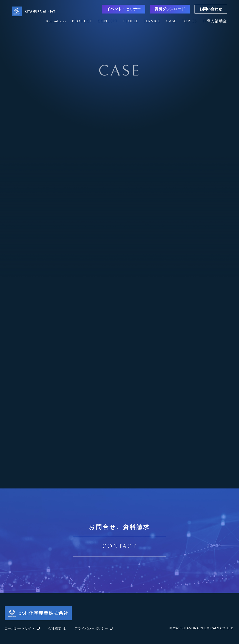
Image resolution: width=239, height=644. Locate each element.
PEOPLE (131, 21)
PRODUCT (82, 21)
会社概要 (57, 628)
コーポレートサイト (22, 628)
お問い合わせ (211, 9)
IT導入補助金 (215, 21)
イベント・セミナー (124, 9)
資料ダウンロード (170, 9)
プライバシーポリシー (94, 628)
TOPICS (189, 21)
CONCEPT (108, 21)
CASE (171, 21)
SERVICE (152, 21)
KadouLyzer (56, 21)
